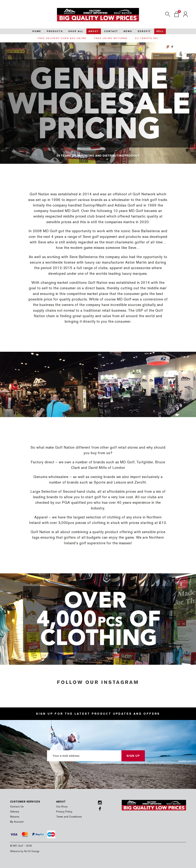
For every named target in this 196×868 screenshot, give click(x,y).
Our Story (62, 807)
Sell (160, 31)
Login (185, 14)
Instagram (100, 803)
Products (55, 31)
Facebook (100, 809)
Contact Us (17, 807)
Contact (111, 31)
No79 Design (32, 851)
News (128, 31)
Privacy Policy (64, 812)
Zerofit (144, 31)
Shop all (76, 31)
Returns (15, 817)
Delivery (15, 812)
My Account (17, 822)
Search (168, 14)
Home (37, 31)
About (94, 31)
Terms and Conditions (69, 817)
